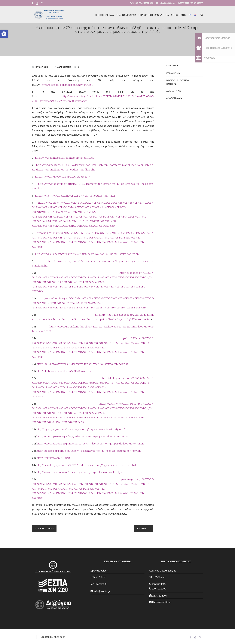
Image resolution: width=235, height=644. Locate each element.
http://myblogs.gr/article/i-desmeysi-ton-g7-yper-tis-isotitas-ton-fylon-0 (81, 429)
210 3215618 (157, 584)
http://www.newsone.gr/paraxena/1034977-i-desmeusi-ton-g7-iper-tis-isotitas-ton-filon (90, 443)
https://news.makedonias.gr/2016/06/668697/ (62, 177)
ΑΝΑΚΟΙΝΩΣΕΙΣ (64, 67)
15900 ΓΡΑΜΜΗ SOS (143, 3)
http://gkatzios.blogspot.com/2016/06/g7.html (64, 371)
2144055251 (99, 584)
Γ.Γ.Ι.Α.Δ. (110, 15)
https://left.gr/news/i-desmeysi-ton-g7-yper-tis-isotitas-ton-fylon (75, 196)
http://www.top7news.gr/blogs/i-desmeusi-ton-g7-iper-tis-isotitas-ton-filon (83, 436)
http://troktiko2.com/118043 (53, 458)
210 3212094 (158, 588)
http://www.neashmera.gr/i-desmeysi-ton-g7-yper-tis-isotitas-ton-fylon (80, 472)
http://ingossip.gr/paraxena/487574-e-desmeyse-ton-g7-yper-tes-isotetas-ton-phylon (89, 451)
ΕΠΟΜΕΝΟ (142, 528)
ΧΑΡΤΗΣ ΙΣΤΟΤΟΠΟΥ (190, 3)
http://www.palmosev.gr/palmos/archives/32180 (65, 158)
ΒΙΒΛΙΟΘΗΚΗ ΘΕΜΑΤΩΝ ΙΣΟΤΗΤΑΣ (178, 82)
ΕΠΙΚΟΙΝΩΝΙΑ (178, 15)
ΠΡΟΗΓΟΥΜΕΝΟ (46, 528)
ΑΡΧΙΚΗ (99, 15)
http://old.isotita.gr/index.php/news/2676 (67, 85)
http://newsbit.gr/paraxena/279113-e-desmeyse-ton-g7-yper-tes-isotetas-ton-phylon (88, 465)
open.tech (60, 637)
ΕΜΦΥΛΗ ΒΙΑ (162, 15)
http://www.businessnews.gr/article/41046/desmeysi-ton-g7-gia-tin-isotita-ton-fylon (87, 254)
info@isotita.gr (167, 3)
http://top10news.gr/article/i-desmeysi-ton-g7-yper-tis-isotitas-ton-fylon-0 (82, 364)
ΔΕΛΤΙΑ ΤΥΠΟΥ (174, 91)
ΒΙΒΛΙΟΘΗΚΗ (145, 15)
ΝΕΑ (118, 15)
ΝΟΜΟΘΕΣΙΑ (129, 15)
